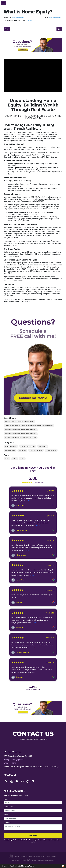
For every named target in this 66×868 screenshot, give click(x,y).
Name (6, 799)
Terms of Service (56, 840)
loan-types (22, 450)
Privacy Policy (42, 840)
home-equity (43, 446)
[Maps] (6, 781)
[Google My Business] (33, 781)
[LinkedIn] (22, 781)
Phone (6, 815)
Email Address (9, 807)
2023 (22, 459)
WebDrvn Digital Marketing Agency (22, 866)
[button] (3, 3)
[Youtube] (12, 781)
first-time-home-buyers (18, 17)
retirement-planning (36, 450)
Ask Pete (33, 836)
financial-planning (11, 446)
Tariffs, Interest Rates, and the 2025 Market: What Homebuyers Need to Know (29, 426)
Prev (7, 29)
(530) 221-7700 (10, 763)
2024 (15, 459)
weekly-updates (51, 450)
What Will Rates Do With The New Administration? (21, 430)
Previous (2, 363)
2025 (7, 459)
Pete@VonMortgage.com (14, 760)
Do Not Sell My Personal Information (24, 860)
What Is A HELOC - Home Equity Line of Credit (19, 422)
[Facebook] (17, 781)
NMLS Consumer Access (46, 860)
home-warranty (10, 450)
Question (7, 823)
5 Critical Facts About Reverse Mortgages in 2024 (21, 438)
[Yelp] (28, 781)
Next (59, 29)
